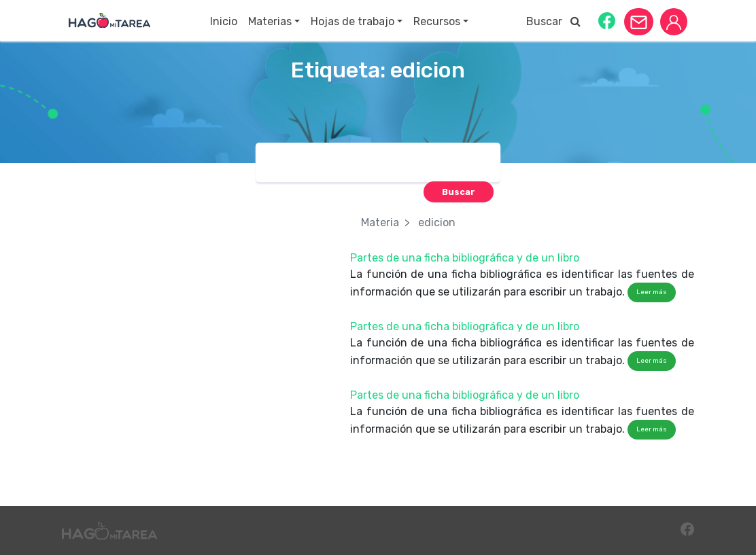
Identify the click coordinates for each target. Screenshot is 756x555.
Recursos (437, 21)
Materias (270, 21)
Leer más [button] (652, 292)
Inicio (224, 21)
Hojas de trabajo (353, 21)
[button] (607, 20)
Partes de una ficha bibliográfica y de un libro (465, 258)
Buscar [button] (553, 21)
